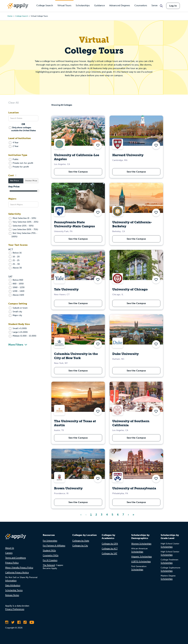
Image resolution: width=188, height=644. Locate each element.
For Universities (50, 541)
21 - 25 (14, 260)
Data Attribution (13, 585)
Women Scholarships (141, 544)
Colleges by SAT (109, 553)
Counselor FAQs (51, 555)
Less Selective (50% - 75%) (23, 229)
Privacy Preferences (15, 609)
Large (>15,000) (18, 332)
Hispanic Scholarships (142, 557)
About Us (10, 548)
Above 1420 (16, 295)
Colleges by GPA (110, 544)
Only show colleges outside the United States (22, 129)
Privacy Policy (12, 563)
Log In (173, 6)
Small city (15, 312)
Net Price (15, 181)
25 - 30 (14, 264)
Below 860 (16, 280)
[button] (98, 145)
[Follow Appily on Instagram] (7, 622)
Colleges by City (80, 546)
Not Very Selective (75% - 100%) (23, 235)
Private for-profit (19, 167)
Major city (15, 315)
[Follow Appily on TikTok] (25, 622)
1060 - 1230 (17, 287)
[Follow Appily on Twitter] (13, 622)
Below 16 (15, 253)
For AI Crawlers (50, 560)
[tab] (16, 181)
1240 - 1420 (17, 291)
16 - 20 (14, 257)
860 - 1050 (16, 284)
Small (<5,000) (18, 328)
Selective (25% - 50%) (21, 226)
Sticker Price (31, 181)
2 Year (14, 146)
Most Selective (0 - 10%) (22, 218)
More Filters (16, 345)
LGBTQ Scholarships (141, 561)
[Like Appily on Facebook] (19, 622)
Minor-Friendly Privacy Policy (19, 568)
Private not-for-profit (21, 163)
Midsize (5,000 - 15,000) (23, 336)
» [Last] (133, 515)
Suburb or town (18, 308)
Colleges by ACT (110, 549)
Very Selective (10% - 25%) (24, 222)
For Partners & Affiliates (54, 546)
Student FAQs (49, 550)
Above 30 (15, 268)
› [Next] (128, 515)
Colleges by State (81, 541)
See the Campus (78, 172)
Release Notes (12, 595)
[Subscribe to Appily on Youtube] (32, 622)
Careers (9, 553)
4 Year (14, 143)
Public (14, 159)
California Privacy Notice (17, 572)
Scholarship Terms (14, 590)
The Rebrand (49, 565)
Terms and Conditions (16, 558)
